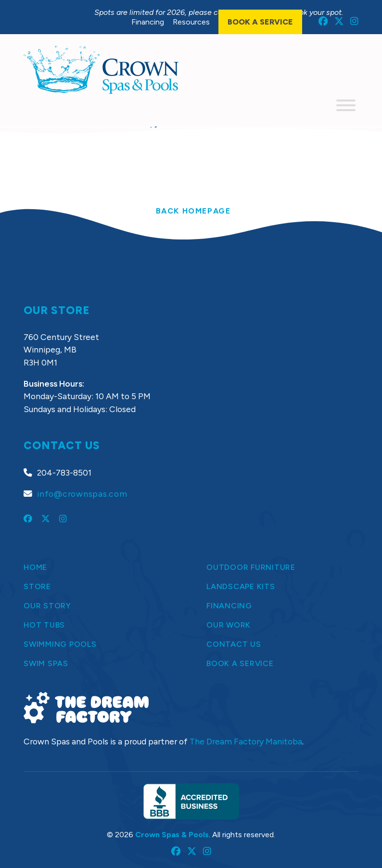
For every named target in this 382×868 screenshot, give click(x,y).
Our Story (47, 606)
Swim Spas (46, 663)
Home (35, 567)
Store (37, 586)
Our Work (229, 625)
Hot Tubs (44, 625)
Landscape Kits (241, 586)
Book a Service (260, 22)
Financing (148, 22)
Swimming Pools (60, 644)
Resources (191, 22)
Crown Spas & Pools (172, 835)
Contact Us (234, 644)
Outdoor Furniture (251, 567)
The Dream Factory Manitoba (246, 741)
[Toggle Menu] (346, 105)
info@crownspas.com (82, 494)
